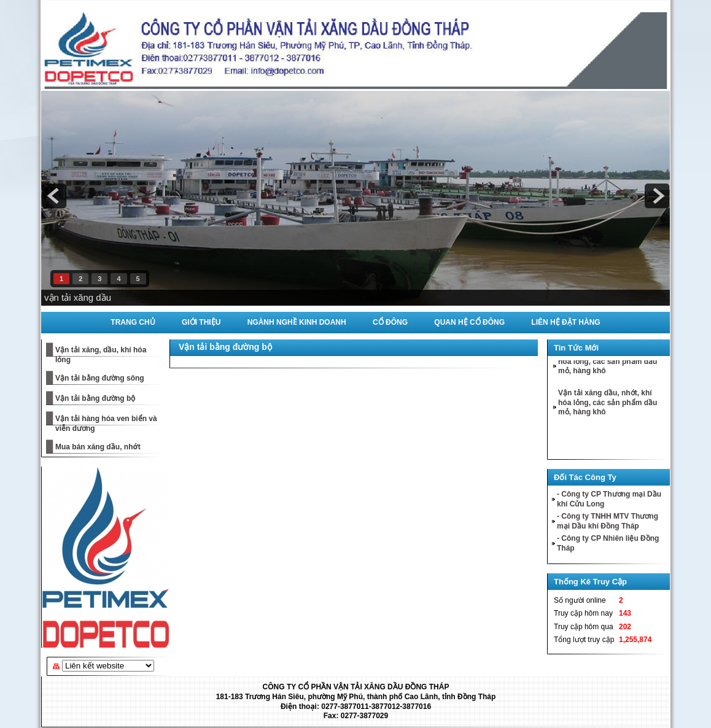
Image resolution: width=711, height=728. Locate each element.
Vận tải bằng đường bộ (95, 398)
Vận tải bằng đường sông (100, 378)
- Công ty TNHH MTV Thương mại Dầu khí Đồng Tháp (608, 521)
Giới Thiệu (201, 322)
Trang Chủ (133, 322)
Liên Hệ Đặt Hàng (565, 322)
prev (54, 196)
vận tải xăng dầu (78, 297)
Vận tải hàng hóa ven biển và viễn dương (106, 424)
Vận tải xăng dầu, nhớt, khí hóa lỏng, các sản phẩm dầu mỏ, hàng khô (608, 362)
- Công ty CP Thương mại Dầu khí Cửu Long (609, 499)
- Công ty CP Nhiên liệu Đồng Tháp (608, 543)
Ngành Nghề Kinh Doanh (297, 322)
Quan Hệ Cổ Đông (469, 322)
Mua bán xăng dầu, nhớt (98, 447)
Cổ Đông (390, 322)
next (657, 196)
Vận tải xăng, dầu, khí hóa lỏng (101, 355)
